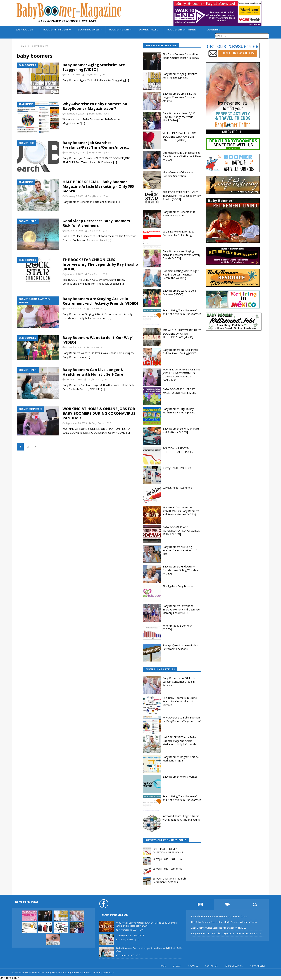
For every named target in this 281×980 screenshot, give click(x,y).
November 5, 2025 (75, 347)
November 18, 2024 (128, 930)
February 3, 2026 (74, 196)
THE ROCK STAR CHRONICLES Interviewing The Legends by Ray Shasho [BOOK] (100, 264)
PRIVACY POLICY (257, 966)
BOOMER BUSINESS (89, 30)
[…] (127, 80)
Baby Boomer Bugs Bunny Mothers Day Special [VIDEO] (179, 411)
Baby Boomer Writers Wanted (180, 777)
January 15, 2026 (74, 274)
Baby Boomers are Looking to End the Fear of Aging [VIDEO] (180, 352)
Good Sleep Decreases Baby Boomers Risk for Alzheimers (96, 223)
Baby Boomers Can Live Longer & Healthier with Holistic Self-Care (93, 372)
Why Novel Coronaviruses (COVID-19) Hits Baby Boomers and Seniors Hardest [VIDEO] (181, 511)
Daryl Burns (91, 75)
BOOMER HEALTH (119, 30)
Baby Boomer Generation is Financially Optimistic (179, 214)
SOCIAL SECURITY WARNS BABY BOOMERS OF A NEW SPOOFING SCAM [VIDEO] (182, 334)
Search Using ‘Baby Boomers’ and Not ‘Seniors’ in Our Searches (182, 312)
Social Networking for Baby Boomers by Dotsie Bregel (178, 233)
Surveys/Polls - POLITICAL (178, 468)
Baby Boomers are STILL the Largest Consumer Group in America (179, 97)
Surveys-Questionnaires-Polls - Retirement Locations (180, 647)
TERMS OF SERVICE (234, 966)
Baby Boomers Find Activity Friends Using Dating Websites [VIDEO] (180, 570)
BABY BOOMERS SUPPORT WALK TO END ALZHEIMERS (179, 391)
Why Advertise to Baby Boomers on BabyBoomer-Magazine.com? (95, 106)
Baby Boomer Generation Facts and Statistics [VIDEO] (181, 430)
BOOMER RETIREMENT (56, 30)
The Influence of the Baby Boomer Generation (178, 174)
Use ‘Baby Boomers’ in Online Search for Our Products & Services (180, 701)
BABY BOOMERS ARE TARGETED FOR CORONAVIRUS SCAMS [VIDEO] (181, 531)
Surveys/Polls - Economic (177, 488)
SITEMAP (177, 966)
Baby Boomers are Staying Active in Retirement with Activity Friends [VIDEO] (100, 301)
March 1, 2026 (73, 75)
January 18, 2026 (74, 231)
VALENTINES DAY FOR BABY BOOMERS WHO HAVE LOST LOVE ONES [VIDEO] (179, 136)
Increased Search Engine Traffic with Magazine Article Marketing (181, 818)
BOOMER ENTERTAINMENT (183, 30)
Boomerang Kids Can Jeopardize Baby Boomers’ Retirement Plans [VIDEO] (182, 156)
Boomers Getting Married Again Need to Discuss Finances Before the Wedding (181, 274)
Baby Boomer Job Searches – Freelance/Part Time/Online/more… (96, 145)
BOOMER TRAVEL (148, 30)
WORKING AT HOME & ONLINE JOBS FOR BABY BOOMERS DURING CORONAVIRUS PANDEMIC (99, 413)
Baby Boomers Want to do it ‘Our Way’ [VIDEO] (97, 340)
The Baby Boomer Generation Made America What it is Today (181, 56)
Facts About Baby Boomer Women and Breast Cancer (220, 916)
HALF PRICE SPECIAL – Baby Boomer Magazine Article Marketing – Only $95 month (98, 186)
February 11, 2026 (75, 114)
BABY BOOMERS (25, 30)
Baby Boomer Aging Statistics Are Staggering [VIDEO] (94, 67)
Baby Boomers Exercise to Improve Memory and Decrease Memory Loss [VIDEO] (181, 609)
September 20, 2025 (76, 423)
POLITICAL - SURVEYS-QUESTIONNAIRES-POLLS (178, 450)
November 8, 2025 (75, 308)
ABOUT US (193, 966)
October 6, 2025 (74, 379)
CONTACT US (211, 966)
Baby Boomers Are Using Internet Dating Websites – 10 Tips (180, 550)
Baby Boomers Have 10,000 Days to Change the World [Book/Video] (179, 117)
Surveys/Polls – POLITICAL (130, 935)
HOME (163, 966)
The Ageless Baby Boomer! (178, 586)
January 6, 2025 (126, 939)
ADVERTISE (214, 30)
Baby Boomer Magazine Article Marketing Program (181, 759)
